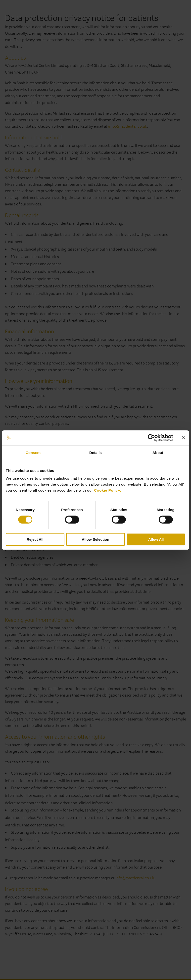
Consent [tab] (33, 453)
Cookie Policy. (107, 490)
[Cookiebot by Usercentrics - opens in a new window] (151, 438)
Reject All (35, 539)
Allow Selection (96, 539)
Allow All (156, 539)
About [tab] (158, 453)
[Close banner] (184, 438)
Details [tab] (95, 453)
